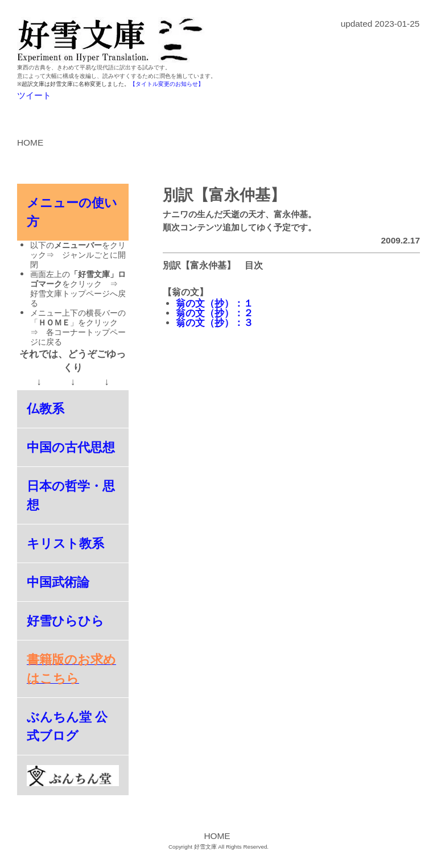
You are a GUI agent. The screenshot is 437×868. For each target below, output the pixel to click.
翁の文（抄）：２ (215, 313)
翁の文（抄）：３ (215, 323)
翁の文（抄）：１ (215, 303)
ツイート (34, 95)
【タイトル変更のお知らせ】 (167, 84)
